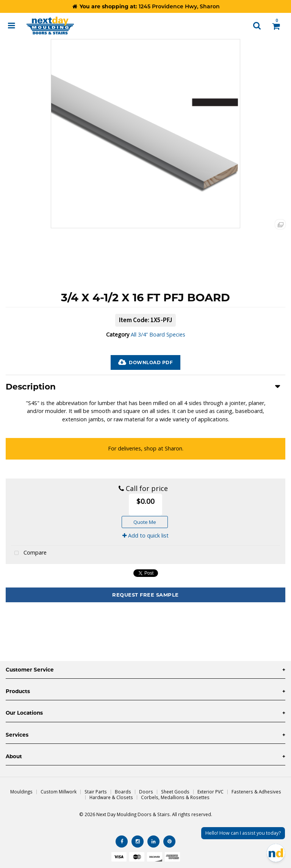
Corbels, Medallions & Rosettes (175, 797)
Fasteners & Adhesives (256, 792)
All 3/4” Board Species (158, 334)
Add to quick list (145, 535)
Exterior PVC (210, 792)
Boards (123, 792)
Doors (146, 792)
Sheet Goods (175, 792)
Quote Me (145, 522)
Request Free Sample (145, 595)
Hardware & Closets (111, 797)
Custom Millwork (59, 792)
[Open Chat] (276, 853)
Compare (29, 553)
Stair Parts (96, 792)
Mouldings (21, 792)
